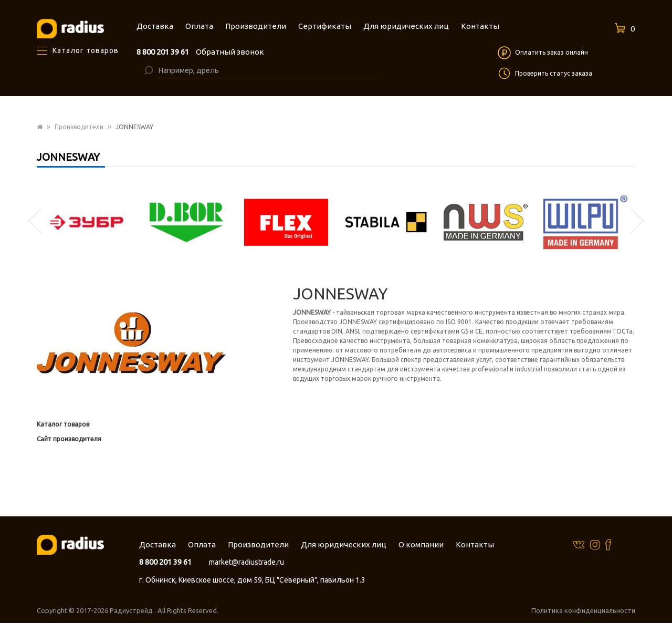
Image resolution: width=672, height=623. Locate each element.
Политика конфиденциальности (583, 610)
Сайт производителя (69, 439)
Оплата (202, 544)
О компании (421, 544)
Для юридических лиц (344, 544)
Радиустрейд (132, 610)
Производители (79, 127)
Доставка (157, 544)
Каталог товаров (63, 424)
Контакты (475, 544)
